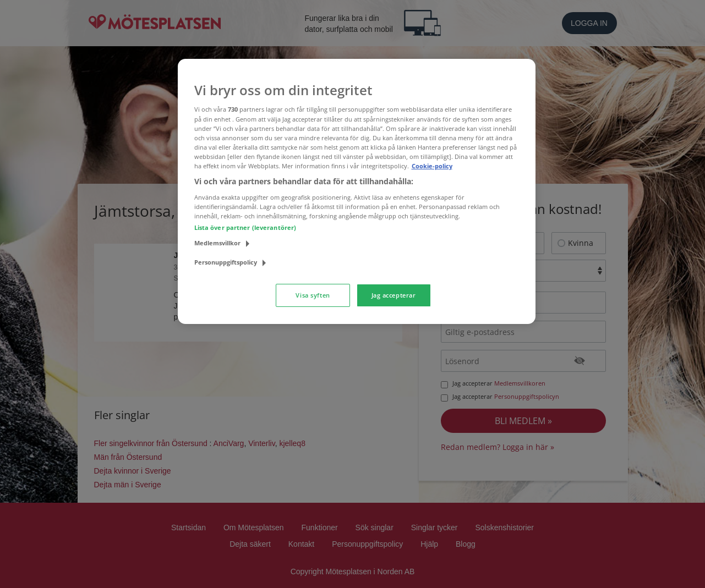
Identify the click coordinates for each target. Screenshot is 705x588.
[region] (357, 191)
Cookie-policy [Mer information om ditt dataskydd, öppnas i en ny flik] (432, 166)
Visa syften (313, 295)
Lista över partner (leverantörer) (245, 227)
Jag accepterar (394, 295)
